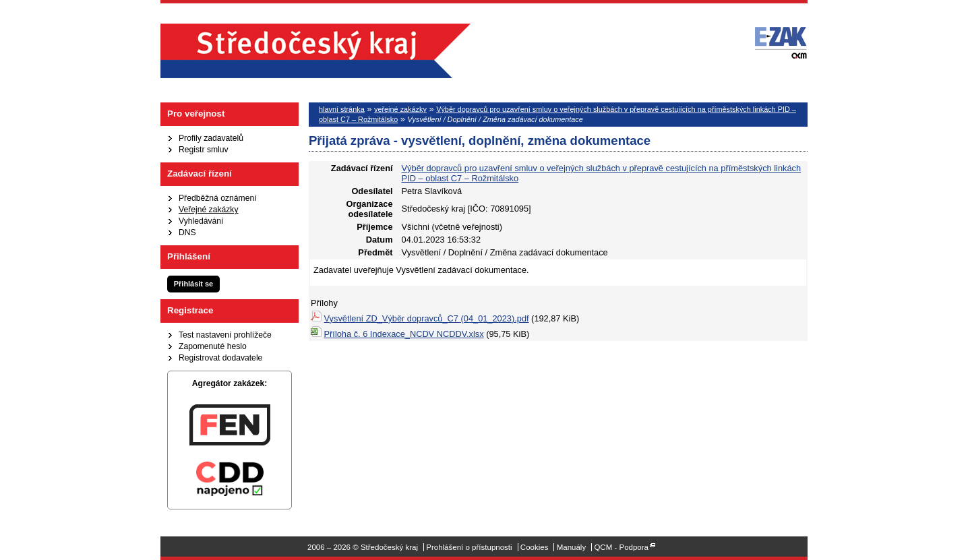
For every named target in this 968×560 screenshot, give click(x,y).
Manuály (572, 547)
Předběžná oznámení (218, 198)
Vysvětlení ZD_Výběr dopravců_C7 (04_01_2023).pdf (427, 318)
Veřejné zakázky (209, 210)
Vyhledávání (201, 221)
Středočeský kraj (315, 51)
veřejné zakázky (400, 109)
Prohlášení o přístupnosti (469, 547)
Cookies (535, 547)
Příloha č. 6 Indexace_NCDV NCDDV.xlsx (404, 334)
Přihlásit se (193, 284)
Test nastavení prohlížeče (225, 335)
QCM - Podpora (621, 547)
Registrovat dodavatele (220, 358)
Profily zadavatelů (211, 138)
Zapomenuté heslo (213, 346)
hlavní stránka (342, 109)
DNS (187, 232)
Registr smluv (204, 150)
